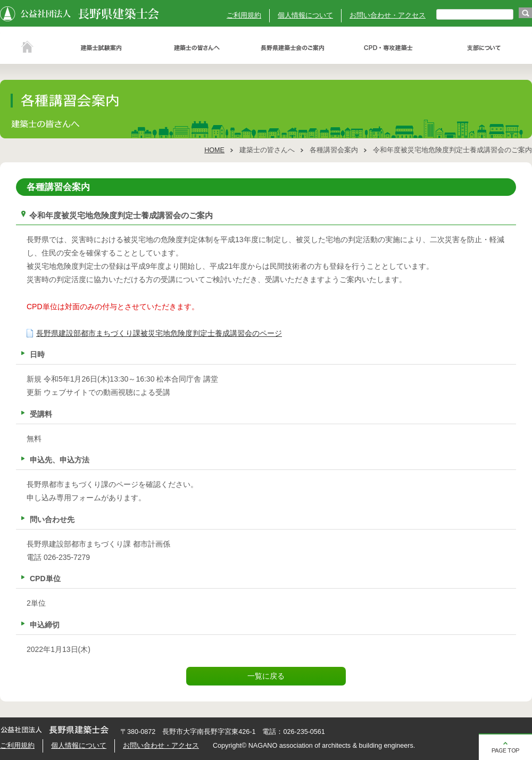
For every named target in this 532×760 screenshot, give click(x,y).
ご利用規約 (244, 15)
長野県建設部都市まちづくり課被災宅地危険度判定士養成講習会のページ (159, 333)
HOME (214, 150)
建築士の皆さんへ (197, 48)
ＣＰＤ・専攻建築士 (388, 48)
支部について (484, 48)
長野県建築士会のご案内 (293, 48)
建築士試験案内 (101, 48)
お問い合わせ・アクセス (388, 15)
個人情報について (305, 15)
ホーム (27, 48)
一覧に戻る (266, 676)
